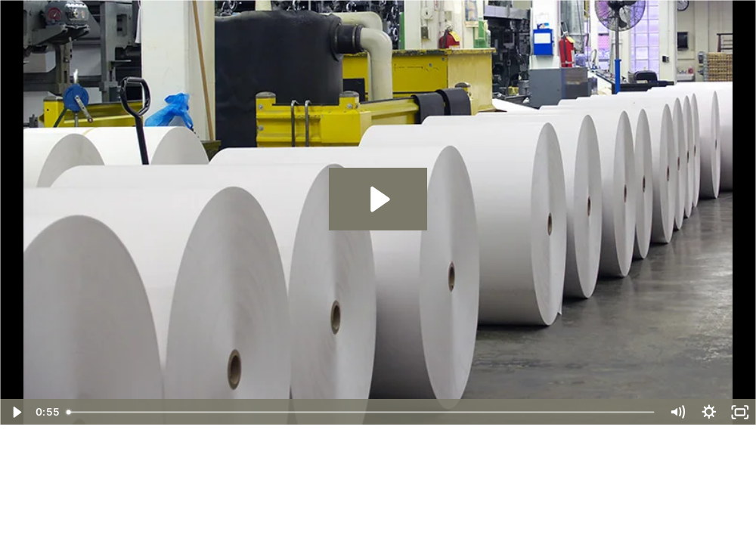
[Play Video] (16, 412)
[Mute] (677, 412)
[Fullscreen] (740, 412)
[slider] (361, 412)
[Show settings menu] (709, 412)
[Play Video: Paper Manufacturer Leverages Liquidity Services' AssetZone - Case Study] (378, 199)
